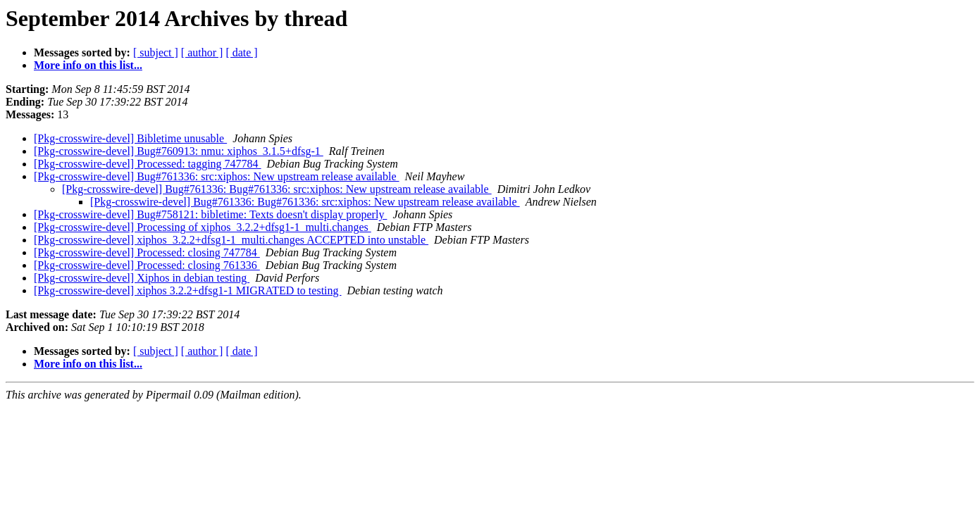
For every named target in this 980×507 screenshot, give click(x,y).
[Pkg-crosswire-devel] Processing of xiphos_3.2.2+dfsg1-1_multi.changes (203, 227)
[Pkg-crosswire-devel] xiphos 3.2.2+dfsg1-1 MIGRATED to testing (188, 290)
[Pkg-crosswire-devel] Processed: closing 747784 (147, 252)
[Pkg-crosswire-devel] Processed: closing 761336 (147, 265)
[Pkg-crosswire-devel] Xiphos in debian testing (142, 278)
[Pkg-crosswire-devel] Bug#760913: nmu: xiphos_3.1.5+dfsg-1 (179, 151)
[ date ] (241, 52)
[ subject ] (156, 52)
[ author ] (202, 52)
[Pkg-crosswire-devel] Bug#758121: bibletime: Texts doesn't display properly (210, 214)
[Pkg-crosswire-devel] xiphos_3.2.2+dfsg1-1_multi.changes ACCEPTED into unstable (231, 240)
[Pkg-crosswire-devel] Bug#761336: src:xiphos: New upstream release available (217, 176)
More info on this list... (88, 65)
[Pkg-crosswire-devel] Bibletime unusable (130, 138)
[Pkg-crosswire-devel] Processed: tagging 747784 (148, 164)
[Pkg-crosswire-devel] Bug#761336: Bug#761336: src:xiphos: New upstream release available (277, 189)
